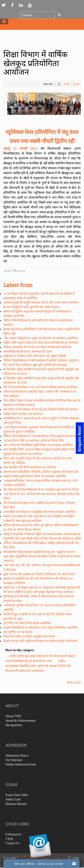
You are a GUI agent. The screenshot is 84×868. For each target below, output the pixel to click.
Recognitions (14, 734)
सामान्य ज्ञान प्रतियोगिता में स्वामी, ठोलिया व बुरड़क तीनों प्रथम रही (41, 472)
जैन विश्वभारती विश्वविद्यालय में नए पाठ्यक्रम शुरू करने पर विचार (41, 490)
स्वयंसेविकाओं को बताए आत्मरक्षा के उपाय (28, 352)
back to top (74, 682)
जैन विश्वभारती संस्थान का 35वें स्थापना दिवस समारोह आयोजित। (41, 387)
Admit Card (13, 808)
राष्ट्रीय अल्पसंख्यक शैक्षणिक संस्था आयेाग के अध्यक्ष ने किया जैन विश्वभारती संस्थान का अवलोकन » (38, 666)
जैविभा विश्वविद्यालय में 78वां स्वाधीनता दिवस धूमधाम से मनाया (40, 436)
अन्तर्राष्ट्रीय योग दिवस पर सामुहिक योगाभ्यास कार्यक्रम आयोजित (40, 512)
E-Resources (14, 843)
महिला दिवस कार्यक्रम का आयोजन (23, 414)
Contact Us (13, 852)
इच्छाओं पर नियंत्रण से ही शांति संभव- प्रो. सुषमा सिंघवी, (35, 356)
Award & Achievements (21, 730)
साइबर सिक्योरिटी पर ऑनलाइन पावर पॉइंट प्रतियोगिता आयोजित (41, 628)
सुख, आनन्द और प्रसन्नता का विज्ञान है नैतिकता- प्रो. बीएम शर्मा (39, 574)
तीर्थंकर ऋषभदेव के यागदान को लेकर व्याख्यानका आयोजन (37, 347)
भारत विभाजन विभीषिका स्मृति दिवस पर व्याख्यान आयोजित (38, 445)
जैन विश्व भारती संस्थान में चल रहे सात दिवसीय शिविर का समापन (41, 410)
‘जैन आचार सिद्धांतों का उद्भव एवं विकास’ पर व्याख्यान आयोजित (41, 338)
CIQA (9, 848)
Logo (42, 33)
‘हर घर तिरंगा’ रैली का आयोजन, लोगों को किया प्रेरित (34, 441)
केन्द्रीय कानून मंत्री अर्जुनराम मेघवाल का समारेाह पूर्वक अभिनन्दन (40, 641)
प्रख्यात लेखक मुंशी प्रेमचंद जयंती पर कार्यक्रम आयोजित (35, 476)
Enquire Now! (80, 438)
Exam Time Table (17, 804)
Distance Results (16, 813)
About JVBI (13, 725)
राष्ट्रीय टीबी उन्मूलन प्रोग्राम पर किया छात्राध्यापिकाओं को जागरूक (41, 343)
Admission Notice (17, 765)
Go (59, 15)
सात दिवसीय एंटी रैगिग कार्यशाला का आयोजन (30, 467)
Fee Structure (14, 769)
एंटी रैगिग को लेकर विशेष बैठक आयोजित (27, 623)
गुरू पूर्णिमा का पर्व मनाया (18, 632)
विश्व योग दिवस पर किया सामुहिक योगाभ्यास (29, 637)
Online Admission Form (21, 773)
